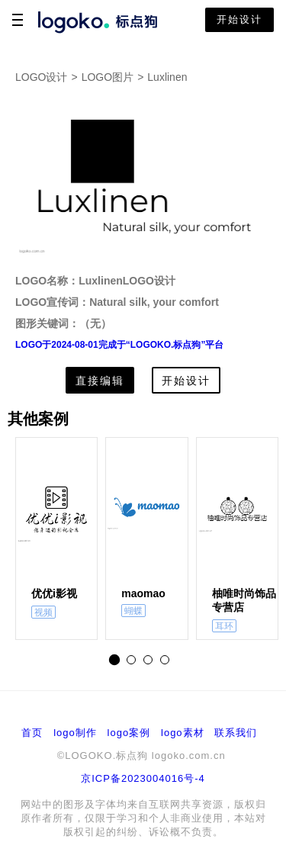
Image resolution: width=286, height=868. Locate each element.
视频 (43, 612)
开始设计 (239, 19)
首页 (32, 733)
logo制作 (75, 733)
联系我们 (236, 733)
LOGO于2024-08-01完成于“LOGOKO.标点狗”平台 (119, 345)
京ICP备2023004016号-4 (143, 778)
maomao (143, 593)
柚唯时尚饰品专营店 (244, 600)
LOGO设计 (41, 77)
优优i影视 (54, 593)
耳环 (224, 626)
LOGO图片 (108, 77)
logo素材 (183, 733)
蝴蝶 (133, 611)
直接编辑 (100, 381)
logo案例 (129, 733)
